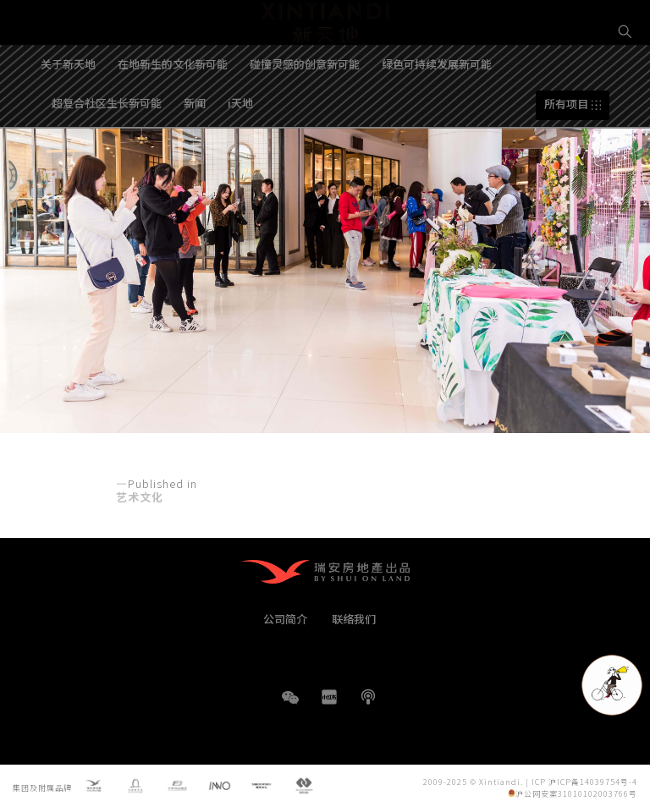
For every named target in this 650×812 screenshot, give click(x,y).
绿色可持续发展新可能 (437, 113)
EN (625, 90)
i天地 (240, 152)
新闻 (195, 152)
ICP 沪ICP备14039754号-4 (584, 782)
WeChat (290, 706)
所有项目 (566, 154)
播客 (368, 697)
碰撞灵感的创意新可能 (305, 113)
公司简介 (285, 619)
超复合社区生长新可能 (107, 152)
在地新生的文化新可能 (173, 113)
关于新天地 (68, 113)
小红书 (329, 697)
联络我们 (354, 619)
